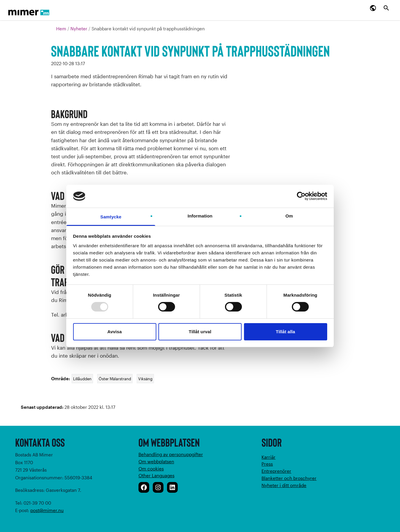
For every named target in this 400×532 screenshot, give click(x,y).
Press (267, 464)
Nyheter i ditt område (284, 485)
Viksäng (145, 379)
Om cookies (151, 469)
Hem (62, 29)
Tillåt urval (200, 332)
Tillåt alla (285, 332)
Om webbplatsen (156, 461)
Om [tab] (289, 216)
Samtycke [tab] (111, 217)
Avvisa (114, 332)
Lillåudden (82, 379)
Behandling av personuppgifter (171, 454)
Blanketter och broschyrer (289, 478)
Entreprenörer (276, 471)
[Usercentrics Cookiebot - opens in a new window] (301, 196)
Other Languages (156, 475)
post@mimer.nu (47, 510)
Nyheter (79, 29)
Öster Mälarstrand (115, 379)
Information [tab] (200, 216)
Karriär (268, 457)
